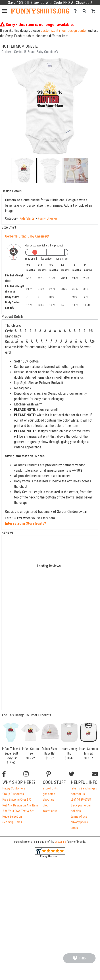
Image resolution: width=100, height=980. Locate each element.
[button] (24, 170)
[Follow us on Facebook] (4, 774)
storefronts (50, 788)
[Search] (86, 11)
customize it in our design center (64, 31)
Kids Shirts (27, 218)
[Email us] (95, 774)
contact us (78, 794)
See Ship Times (12, 822)
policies (76, 811)
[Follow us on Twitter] (71, 774)
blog (46, 805)
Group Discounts (13, 794)
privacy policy (79, 822)
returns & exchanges (84, 788)
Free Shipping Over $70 (17, 800)
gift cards (49, 794)
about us (49, 800)
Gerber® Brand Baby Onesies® (27, 236)
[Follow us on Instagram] (26, 774)
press (74, 828)
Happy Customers (14, 788)
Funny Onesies (48, 218)
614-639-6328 (81, 800)
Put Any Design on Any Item (20, 805)
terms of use (79, 817)
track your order (81, 805)
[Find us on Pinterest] (49, 774)
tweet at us (50, 811)
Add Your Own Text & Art (18, 811)
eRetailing (60, 842)
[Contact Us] (76, 11)
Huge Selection (12, 817)
